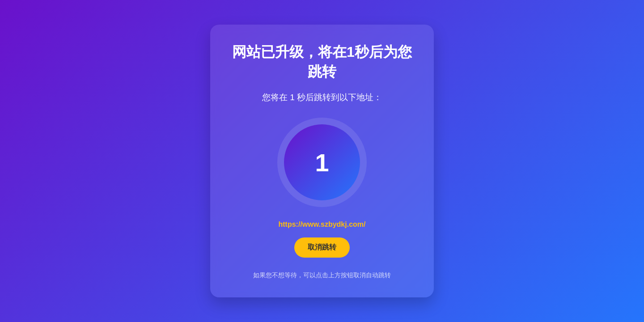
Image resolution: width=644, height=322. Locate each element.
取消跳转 (322, 247)
